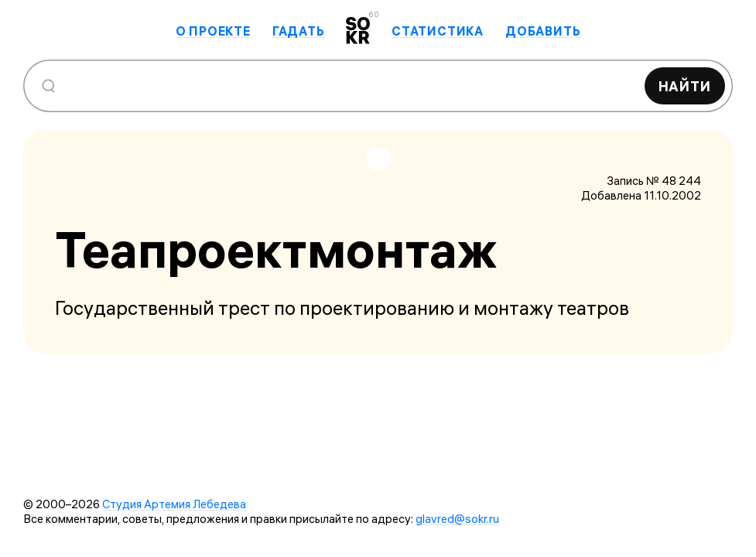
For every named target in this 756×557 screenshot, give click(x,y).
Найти (685, 86)
